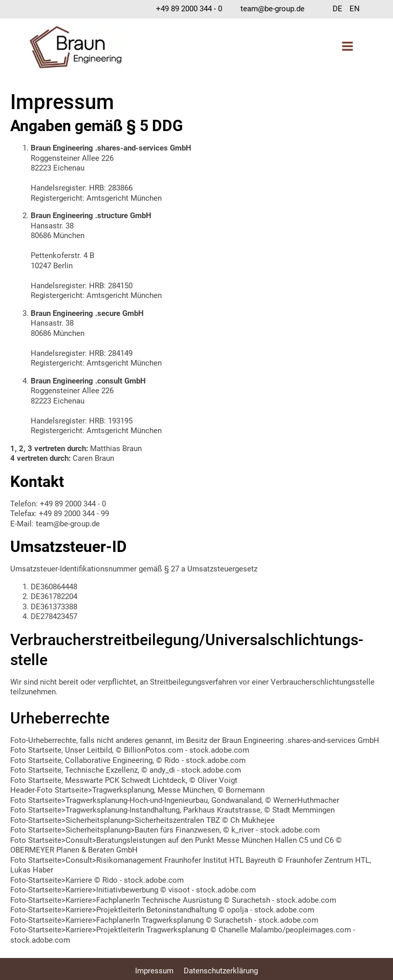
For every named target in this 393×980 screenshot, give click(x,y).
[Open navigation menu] (347, 47)
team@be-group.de (272, 9)
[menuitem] (337, 9)
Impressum (154, 971)
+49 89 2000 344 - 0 (189, 9)
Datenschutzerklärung (221, 971)
